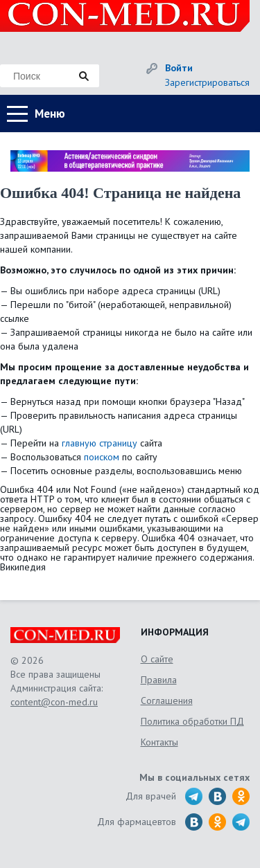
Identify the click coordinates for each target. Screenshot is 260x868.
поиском (102, 457)
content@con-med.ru (54, 702)
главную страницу (99, 443)
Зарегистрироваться (207, 82)
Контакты (159, 742)
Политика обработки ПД (192, 721)
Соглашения (167, 700)
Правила (159, 680)
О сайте (157, 659)
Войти (179, 68)
